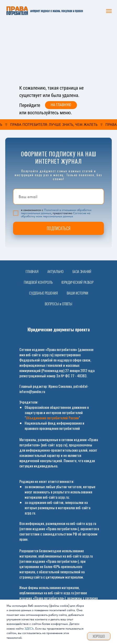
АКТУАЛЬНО (55, 271)
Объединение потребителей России (52, 418)
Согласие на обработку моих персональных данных (56, 215)
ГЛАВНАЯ (32, 271)
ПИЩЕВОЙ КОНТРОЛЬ (38, 282)
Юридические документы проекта (59, 329)
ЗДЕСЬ (29, 628)
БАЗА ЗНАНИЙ (82, 271)
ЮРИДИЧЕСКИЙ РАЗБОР (77, 282)
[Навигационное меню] (109, 11)
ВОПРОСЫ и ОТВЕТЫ (58, 304)
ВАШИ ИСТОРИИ (77, 293)
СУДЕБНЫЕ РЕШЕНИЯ (43, 293)
